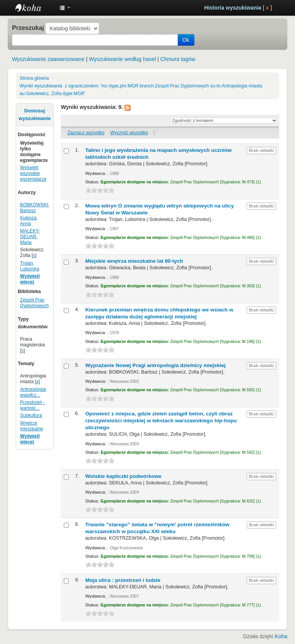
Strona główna (34, 78)
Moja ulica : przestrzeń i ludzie (123, 580)
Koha (281, 636)
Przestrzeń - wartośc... (32, 405)
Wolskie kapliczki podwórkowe (123, 476)
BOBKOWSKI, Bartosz (35, 208)
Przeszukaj (28, 28)
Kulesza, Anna (29, 221)
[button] (65, 8)
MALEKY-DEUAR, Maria (30, 237)
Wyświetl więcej (30, 279)
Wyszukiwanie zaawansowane (48, 59)
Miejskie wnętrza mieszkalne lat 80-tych (134, 261)
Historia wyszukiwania (233, 8)
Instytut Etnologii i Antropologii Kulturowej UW (35, 8)
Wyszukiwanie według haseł (123, 59)
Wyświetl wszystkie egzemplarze (33, 173)
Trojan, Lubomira (30, 266)
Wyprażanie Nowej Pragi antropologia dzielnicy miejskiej (155, 365)
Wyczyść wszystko (129, 133)
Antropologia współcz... (33, 392)
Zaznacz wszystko (86, 133)
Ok (186, 40)
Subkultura (31, 415)
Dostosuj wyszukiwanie (35, 115)
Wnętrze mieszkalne (31, 426)
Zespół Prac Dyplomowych (34, 303)
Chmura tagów (178, 59)
